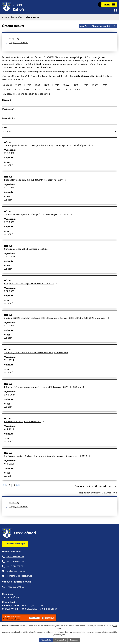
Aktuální (8, 167)
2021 (27, 91)
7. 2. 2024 (9, 362)
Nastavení (75, 640)
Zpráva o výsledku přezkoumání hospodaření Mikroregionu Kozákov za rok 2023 (48, 458)
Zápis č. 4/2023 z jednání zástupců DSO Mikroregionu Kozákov (39, 216)
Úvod (5, 19)
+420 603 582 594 (16, 589)
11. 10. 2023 (9, 189)
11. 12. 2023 (9, 293)
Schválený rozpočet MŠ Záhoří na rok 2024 (29, 251)
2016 (86, 87)
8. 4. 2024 (9, 431)
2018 (105, 87)
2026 (79, 91)
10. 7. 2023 (9, 155)
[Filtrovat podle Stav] (59, 133)
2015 (76, 87)
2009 (19, 87)
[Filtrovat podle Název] (59, 106)
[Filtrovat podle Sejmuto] (59, 124)
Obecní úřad (16, 19)
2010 (29, 87)
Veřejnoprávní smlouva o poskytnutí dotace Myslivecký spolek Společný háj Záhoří (49, 147)
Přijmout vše (45, 640)
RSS (82, 28)
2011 (38, 87)
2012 (47, 87)
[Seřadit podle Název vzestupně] (12, 101)
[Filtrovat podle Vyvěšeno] (59, 115)
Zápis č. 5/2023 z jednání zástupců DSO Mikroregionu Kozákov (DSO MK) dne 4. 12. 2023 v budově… (57, 320)
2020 (17, 91)
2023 (48, 91)
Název (6, 102)
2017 (95, 87)
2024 (58, 91)
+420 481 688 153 (15, 558)
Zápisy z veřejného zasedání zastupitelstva (27, 95)
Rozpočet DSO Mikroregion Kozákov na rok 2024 (31, 285)
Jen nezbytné (60, 640)
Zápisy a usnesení (19, 44)
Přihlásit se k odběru (103, 28)
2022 (37, 91)
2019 (7, 91)
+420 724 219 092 (16, 568)
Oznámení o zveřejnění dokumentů (25, 423)
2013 (57, 87)
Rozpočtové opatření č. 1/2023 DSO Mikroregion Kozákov (36, 182)
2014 (66, 87)
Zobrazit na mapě (15, 545)
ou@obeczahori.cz (16, 573)
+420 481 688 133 (15, 563)
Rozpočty (14, 40)
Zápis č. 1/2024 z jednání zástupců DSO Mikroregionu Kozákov (38, 354)
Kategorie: (7, 87)
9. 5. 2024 (9, 466)
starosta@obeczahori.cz (19, 578)
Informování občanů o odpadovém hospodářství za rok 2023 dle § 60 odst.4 (46, 389)
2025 (68, 91)
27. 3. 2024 (10, 396)
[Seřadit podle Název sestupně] (12, 102)
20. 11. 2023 (10, 258)
